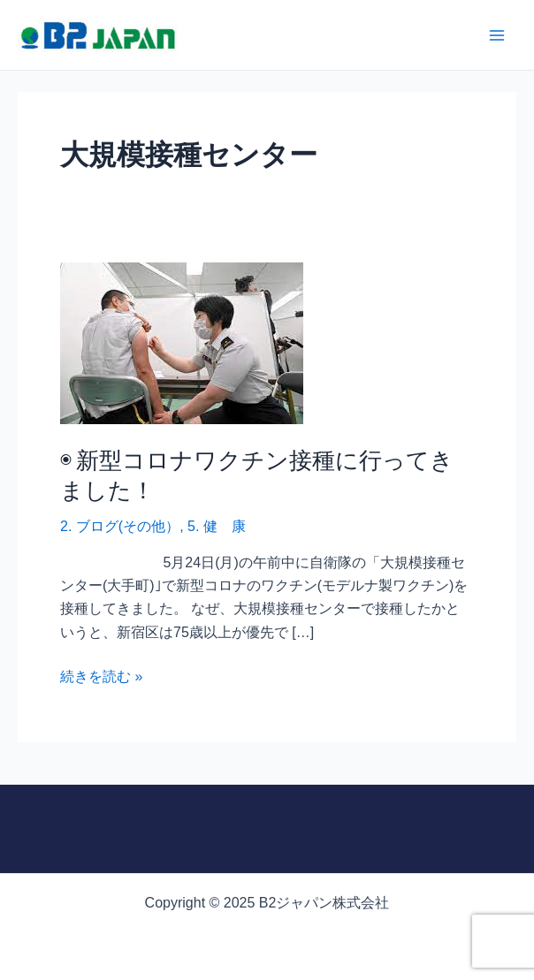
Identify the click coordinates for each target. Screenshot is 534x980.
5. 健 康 (217, 526)
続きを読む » (101, 677)
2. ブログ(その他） (120, 526)
